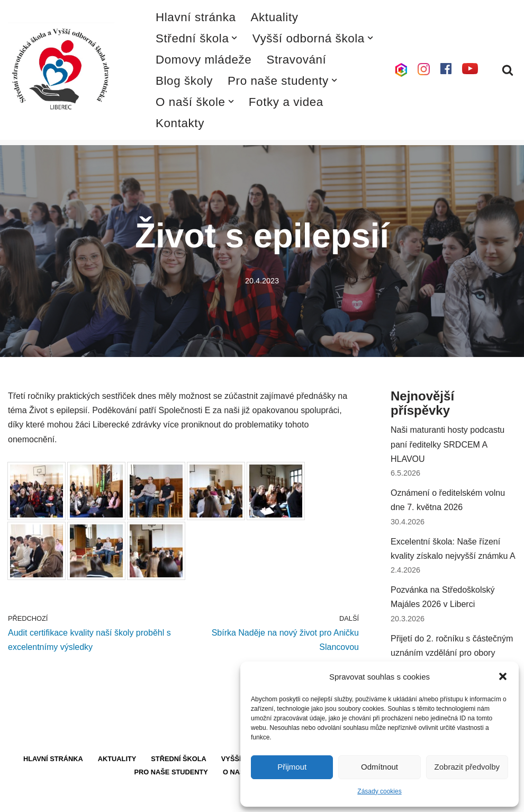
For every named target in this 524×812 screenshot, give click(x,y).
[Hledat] (508, 70)
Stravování (296, 60)
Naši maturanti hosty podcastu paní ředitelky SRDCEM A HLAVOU (448, 444)
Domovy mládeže (204, 60)
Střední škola (179, 759)
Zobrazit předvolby (467, 767)
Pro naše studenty (171, 772)
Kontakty (180, 123)
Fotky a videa (286, 102)
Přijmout (292, 767)
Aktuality (275, 17)
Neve (18, 798)
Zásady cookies (379, 791)
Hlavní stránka (196, 17)
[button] (503, 676)
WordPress (87, 798)
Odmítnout (380, 767)
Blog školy (184, 81)
